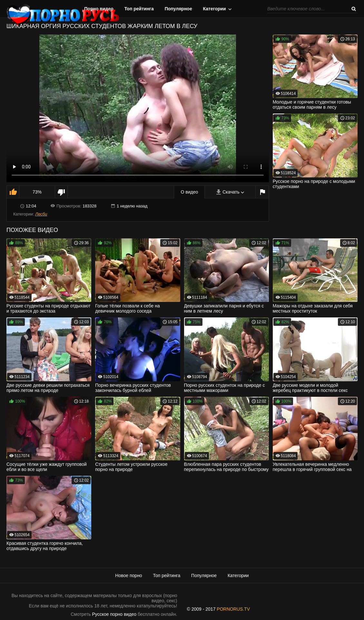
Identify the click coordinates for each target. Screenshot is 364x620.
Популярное (178, 9)
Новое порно (128, 575)
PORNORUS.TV (233, 609)
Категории (215, 9)
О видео (189, 192)
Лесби (41, 214)
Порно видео (99, 9)
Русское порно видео (114, 614)
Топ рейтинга (139, 9)
